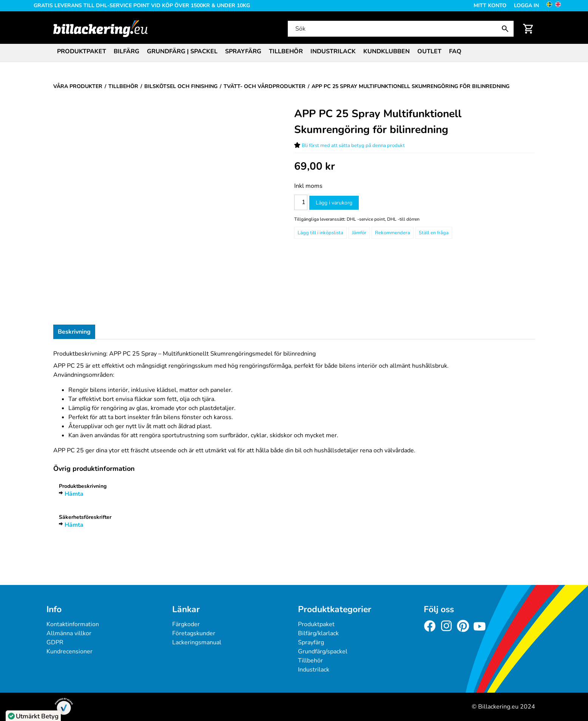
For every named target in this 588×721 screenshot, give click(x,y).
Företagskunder (194, 633)
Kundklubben (387, 51)
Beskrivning (74, 332)
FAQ (455, 51)
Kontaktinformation (73, 624)
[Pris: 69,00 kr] (315, 166)
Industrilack (333, 51)
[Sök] (400, 29)
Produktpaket (82, 51)
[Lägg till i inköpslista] (320, 233)
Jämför (359, 233)
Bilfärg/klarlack (318, 633)
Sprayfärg (243, 51)
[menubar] (294, 52)
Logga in (526, 5)
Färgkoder (186, 624)
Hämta (74, 494)
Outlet (429, 51)
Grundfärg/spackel (323, 651)
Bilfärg (127, 51)
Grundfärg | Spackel (182, 51)
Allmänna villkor (69, 633)
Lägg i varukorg (334, 203)
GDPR (55, 642)
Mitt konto (490, 5)
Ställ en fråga (434, 233)
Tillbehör (286, 51)
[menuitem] (82, 51)
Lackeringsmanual (197, 642)
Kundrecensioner (69, 651)
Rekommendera (393, 233)
